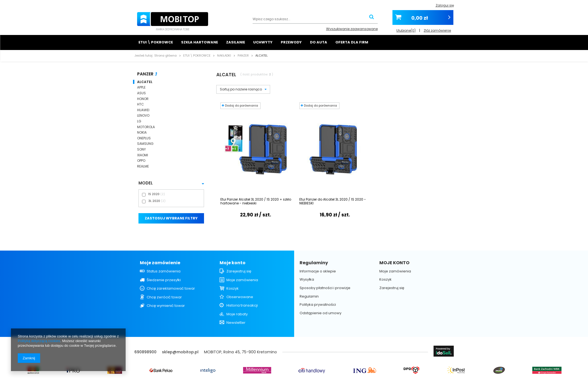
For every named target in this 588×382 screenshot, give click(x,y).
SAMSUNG (145, 144)
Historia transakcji (242, 305)
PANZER (243, 55)
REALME (143, 166)
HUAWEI (143, 110)
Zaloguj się (445, 5)
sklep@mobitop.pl (180, 352)
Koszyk (233, 289)
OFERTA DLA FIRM (352, 42)
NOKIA (142, 133)
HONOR (143, 99)
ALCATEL (145, 82)
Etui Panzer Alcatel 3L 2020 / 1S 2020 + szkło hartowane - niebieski (256, 202)
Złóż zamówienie (437, 29)
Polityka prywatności (318, 305)
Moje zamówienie (160, 263)
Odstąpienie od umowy (320, 313)
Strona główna (166, 55)
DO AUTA (319, 42)
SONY (141, 149)
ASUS (141, 93)
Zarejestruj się (239, 271)
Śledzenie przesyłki (164, 280)
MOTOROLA (146, 127)
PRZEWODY (291, 42)
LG (139, 121)
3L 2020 (154, 201)
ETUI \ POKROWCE (156, 42)
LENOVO (143, 116)
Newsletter (236, 323)
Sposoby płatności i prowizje (325, 288)
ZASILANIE (236, 42)
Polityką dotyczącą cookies (39, 341)
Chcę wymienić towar (166, 306)
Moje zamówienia (242, 280)
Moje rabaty (237, 314)
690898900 (145, 352)
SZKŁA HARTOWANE (200, 42)
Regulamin (309, 296)
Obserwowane (240, 297)
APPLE (141, 87)
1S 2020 (154, 194)
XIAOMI (143, 155)
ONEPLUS (144, 138)
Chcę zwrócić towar (164, 297)
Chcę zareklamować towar (171, 289)
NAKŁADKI (224, 55)
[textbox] (315, 20)
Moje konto (233, 263)
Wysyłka (307, 280)
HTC (141, 104)
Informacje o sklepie (318, 271)
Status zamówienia (164, 271)
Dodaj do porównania (240, 105)
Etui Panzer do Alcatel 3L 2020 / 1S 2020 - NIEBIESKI (333, 202)
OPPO (141, 161)
